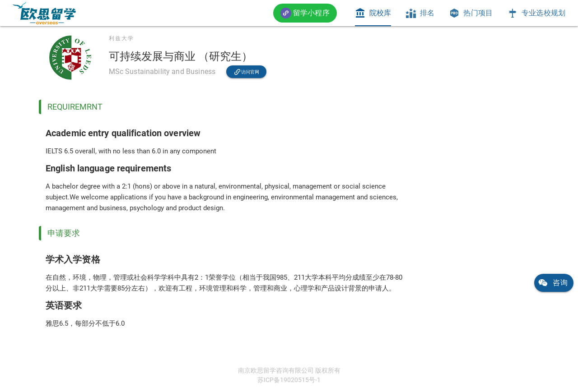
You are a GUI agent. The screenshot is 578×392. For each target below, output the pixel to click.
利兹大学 (121, 38)
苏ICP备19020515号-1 (289, 380)
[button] (305, 13)
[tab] (373, 13)
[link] (44, 13)
